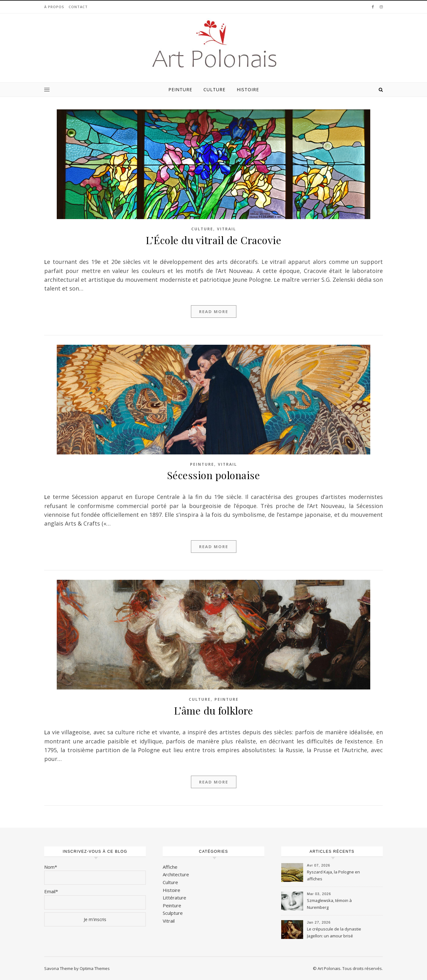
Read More (214, 312)
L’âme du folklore (214, 710)
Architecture (176, 874)
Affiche (170, 867)
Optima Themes (95, 968)
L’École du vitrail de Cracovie (213, 240)
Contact (78, 7)
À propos (54, 7)
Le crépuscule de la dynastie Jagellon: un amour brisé (334, 932)
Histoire (248, 89)
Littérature (174, 898)
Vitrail (227, 229)
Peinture (180, 89)
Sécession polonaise (214, 475)
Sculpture (173, 913)
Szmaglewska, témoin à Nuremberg (329, 904)
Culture (214, 89)
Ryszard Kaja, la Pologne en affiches (333, 875)
